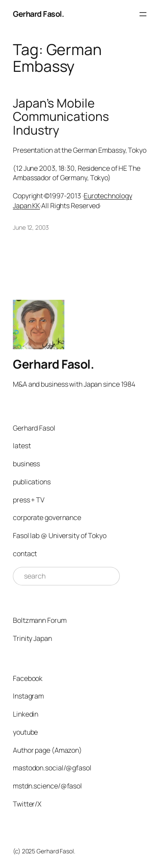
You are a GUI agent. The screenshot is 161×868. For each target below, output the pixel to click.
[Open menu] (143, 14)
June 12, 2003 (31, 227)
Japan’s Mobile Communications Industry (61, 117)
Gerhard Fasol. (38, 14)
